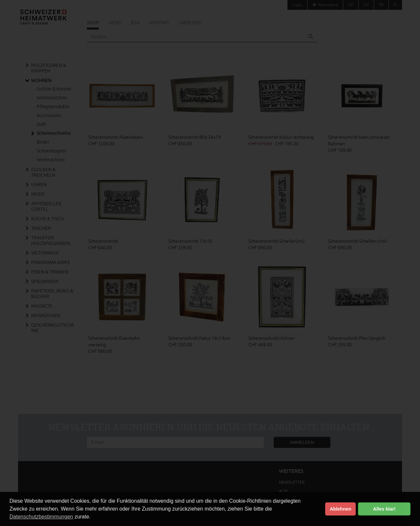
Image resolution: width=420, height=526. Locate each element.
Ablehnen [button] (341, 509)
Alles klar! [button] (384, 509)
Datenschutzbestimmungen (41, 517)
